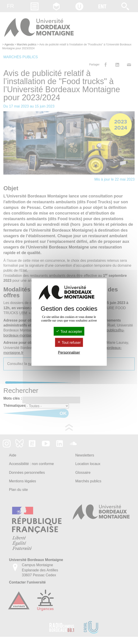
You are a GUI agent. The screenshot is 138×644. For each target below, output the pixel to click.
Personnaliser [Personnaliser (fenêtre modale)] (69, 352)
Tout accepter (69, 332)
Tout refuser (69, 343)
